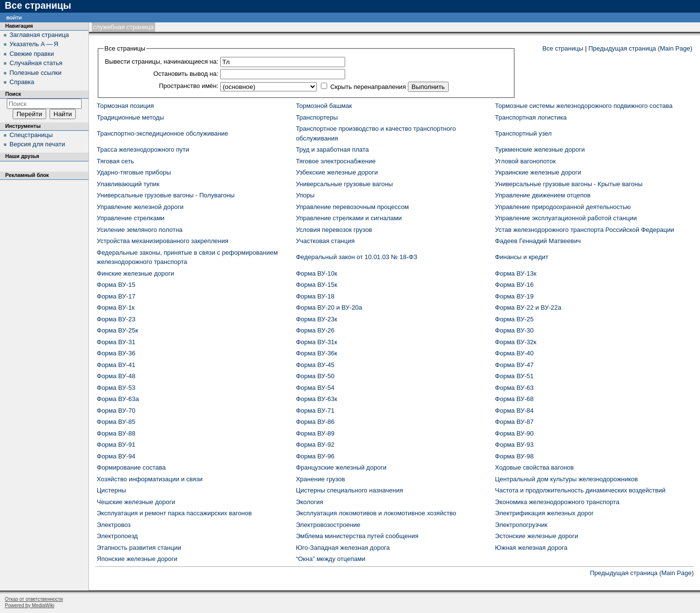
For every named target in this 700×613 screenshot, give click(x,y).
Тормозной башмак (324, 106)
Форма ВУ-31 (116, 342)
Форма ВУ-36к (317, 353)
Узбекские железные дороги (337, 172)
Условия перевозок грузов (334, 230)
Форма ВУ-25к (117, 330)
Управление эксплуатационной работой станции (566, 218)
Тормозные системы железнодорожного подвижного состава (584, 106)
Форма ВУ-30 (514, 330)
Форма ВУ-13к (516, 273)
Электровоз (114, 525)
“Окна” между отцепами (331, 559)
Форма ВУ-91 (116, 445)
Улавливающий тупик (128, 184)
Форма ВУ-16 (514, 285)
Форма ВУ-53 (116, 388)
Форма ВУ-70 (116, 411)
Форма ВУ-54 (315, 388)
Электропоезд (117, 536)
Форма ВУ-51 (514, 376)
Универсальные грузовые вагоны (344, 184)
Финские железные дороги (135, 273)
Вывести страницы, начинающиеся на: (162, 61)
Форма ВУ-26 (315, 330)
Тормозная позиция (125, 106)
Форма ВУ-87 (514, 422)
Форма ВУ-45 (315, 365)
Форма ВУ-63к (317, 399)
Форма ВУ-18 (315, 296)
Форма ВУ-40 (514, 353)
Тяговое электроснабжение (336, 161)
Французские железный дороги (341, 467)
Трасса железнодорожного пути (143, 149)
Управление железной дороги (140, 207)
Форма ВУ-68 (514, 399)
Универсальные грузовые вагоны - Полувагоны (166, 195)
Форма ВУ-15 (116, 285)
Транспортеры (317, 117)
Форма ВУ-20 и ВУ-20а (329, 307)
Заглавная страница (39, 35)
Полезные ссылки (36, 73)
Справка (22, 82)
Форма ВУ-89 (315, 433)
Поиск (13, 94)
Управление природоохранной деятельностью (563, 207)
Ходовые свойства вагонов (534, 467)
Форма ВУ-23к (317, 319)
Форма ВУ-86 (315, 422)
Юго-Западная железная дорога (343, 548)
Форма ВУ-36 (116, 353)
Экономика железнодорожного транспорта (557, 502)
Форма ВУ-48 (116, 376)
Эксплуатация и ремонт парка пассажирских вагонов (174, 513)
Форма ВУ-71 (315, 411)
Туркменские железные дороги (540, 149)
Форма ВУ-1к (116, 307)
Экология (310, 502)
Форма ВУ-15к (317, 285)
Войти (14, 17)
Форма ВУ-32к (516, 342)
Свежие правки (32, 54)
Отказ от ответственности (34, 599)
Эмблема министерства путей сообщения (357, 536)
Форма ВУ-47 (514, 365)
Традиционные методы (130, 117)
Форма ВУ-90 (514, 433)
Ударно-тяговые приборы (134, 172)
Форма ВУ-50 (315, 376)
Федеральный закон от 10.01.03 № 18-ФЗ (357, 257)
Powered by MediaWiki (30, 605)
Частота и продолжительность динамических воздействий (580, 490)
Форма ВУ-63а (118, 399)
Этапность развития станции (139, 548)
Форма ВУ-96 (315, 456)
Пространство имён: (189, 86)
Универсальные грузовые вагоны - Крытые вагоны (569, 184)
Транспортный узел (523, 133)
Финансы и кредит (522, 257)
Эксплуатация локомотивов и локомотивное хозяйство (376, 513)
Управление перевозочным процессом (352, 207)
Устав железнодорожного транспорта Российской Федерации (584, 230)
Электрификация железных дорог (544, 513)
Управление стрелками (131, 218)
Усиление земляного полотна (140, 230)
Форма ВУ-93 (514, 445)
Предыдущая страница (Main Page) (640, 48)
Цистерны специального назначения (350, 490)
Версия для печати (37, 144)
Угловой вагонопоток (525, 161)
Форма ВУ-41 (116, 365)
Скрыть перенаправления (368, 87)
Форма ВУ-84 (514, 411)
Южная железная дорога (531, 548)
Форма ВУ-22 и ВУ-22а (528, 307)
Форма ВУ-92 (315, 445)
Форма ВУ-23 (116, 319)
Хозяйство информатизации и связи (150, 479)
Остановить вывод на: (186, 74)
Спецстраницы (31, 135)
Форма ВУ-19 (514, 296)
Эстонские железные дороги (536, 536)
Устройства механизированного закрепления (163, 241)
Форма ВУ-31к (317, 342)
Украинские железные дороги (538, 172)
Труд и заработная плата (332, 149)
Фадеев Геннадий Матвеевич (538, 241)
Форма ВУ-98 (514, 456)
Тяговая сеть (115, 161)
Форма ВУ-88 (116, 433)
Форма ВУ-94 (116, 456)
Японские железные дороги (137, 559)
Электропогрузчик (521, 525)
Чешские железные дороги (136, 502)
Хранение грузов (321, 479)
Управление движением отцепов (542, 195)
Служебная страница (123, 27)
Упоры (306, 195)
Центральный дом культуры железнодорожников (566, 479)
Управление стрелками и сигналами (349, 218)
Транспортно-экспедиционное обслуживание (162, 133)
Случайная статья (36, 63)
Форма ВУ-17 (116, 296)
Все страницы (563, 48)
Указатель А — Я (34, 44)
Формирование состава (131, 467)
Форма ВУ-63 (514, 388)
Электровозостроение (328, 525)
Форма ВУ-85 (116, 422)
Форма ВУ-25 (514, 319)
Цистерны (111, 490)
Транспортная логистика (531, 117)
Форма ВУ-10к (317, 273)
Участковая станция (325, 241)
